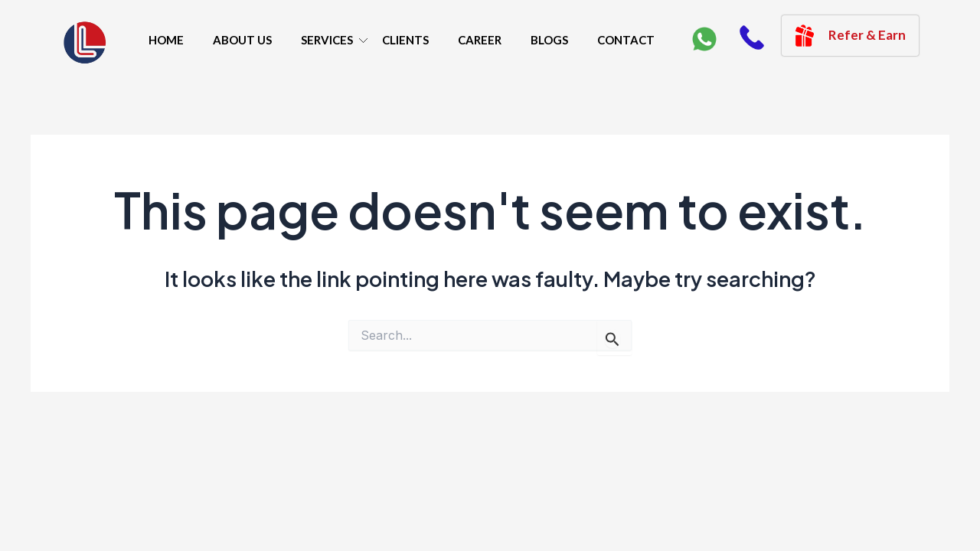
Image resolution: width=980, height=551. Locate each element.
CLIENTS (405, 40)
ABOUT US (242, 40)
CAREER (480, 40)
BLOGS (549, 40)
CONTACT (626, 40)
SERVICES (327, 40)
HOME (166, 40)
